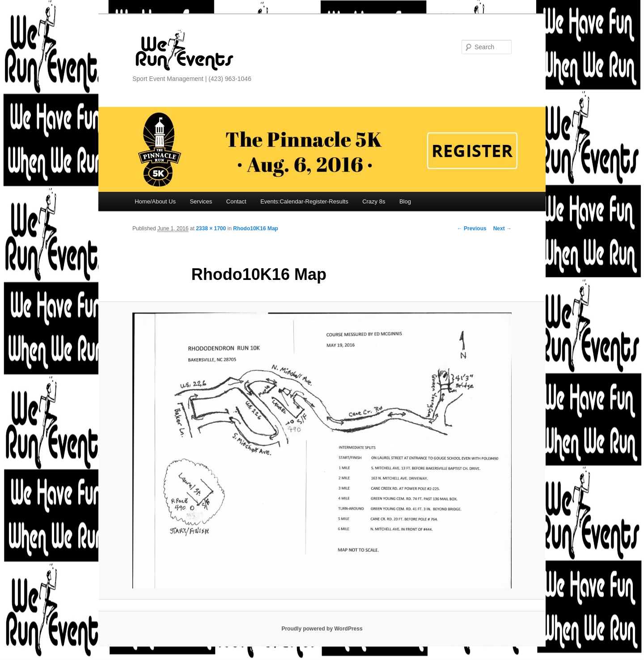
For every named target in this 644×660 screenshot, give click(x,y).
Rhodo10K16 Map (256, 228)
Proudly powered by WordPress (322, 629)
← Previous (472, 228)
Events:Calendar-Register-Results (304, 201)
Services (201, 201)
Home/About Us (155, 201)
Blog (405, 201)
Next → (502, 228)
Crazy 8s (374, 201)
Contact (236, 201)
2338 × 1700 (211, 228)
